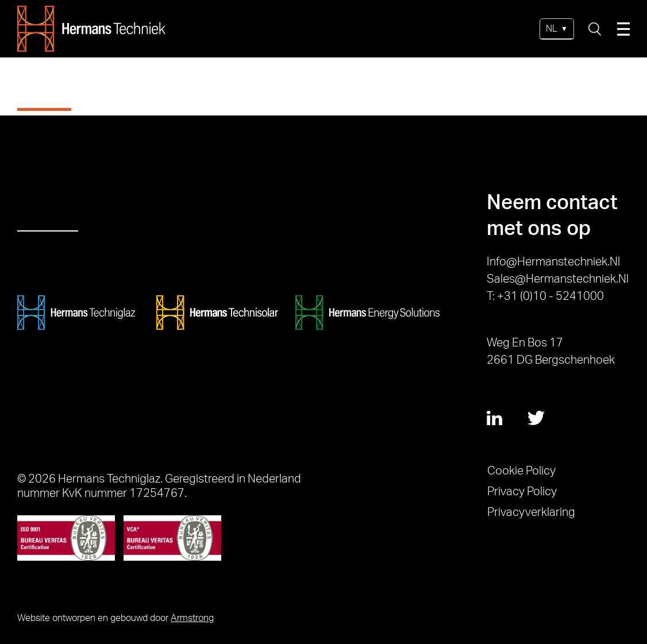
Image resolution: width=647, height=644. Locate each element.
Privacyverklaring (531, 512)
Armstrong (192, 618)
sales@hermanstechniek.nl (558, 279)
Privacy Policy (522, 492)
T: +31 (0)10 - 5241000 (545, 296)
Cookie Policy (521, 471)
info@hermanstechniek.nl (553, 262)
